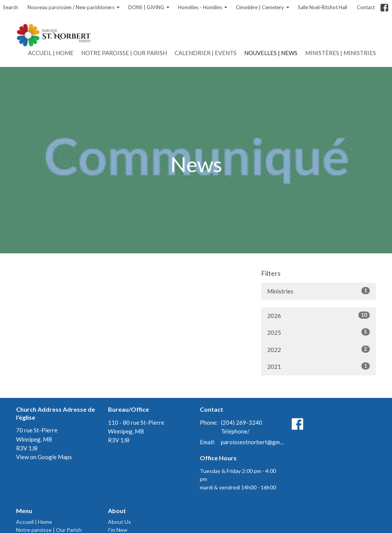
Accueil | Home (51, 53)
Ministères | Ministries (341, 53)
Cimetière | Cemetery (263, 7)
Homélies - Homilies (203, 7)
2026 (318, 315)
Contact (366, 7)
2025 (318, 332)
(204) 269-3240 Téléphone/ (242, 427)
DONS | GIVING (149, 7)
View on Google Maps (44, 457)
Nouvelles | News (271, 53)
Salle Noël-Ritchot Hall (323, 7)
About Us (119, 522)
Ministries (318, 291)
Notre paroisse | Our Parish (124, 53)
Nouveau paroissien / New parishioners (74, 7)
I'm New (118, 530)
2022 (318, 349)
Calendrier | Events (206, 53)
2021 (318, 366)
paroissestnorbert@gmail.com (252, 442)
